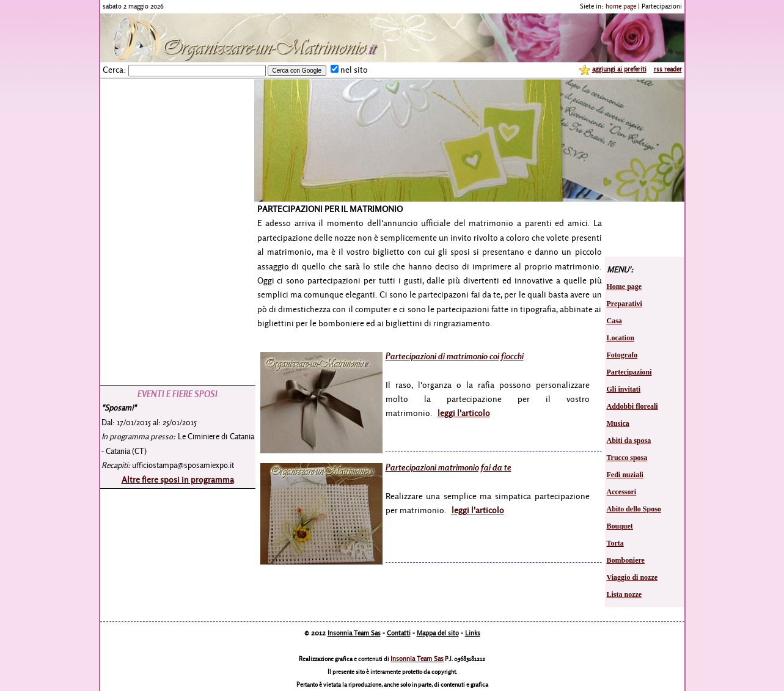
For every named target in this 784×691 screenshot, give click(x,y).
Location (621, 338)
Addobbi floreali (632, 406)
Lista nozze (625, 594)
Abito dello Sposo (634, 509)
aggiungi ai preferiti (619, 69)
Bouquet (620, 526)
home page (621, 6)
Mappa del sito (438, 633)
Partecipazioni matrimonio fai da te (449, 467)
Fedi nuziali (625, 475)
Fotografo (622, 355)
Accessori (622, 492)
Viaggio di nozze (632, 577)
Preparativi (625, 304)
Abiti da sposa (629, 441)
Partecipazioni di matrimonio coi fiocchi (455, 356)
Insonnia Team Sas (354, 633)
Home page (625, 287)
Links (473, 633)
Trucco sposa (627, 458)
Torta (615, 543)
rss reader (668, 69)
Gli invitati (624, 389)
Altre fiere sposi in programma (178, 479)
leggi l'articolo (464, 413)
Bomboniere (626, 560)
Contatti (399, 633)
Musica (618, 423)
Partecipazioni (629, 372)
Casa (614, 321)
